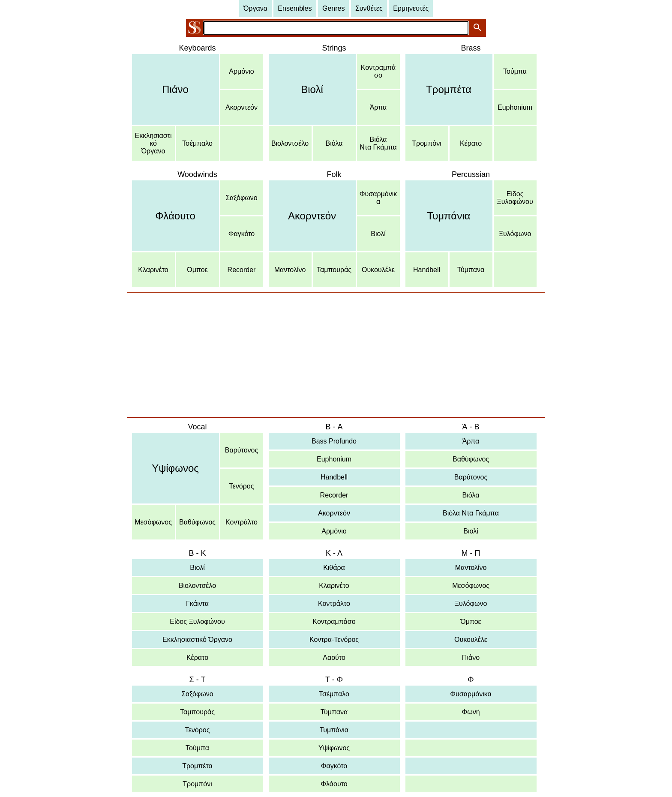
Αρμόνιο (241, 71)
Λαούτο (334, 658)
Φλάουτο (175, 216)
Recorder (242, 270)
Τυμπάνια (449, 216)
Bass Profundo (334, 441)
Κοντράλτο (241, 522)
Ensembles (295, 8)
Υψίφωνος (175, 468)
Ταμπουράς (334, 270)
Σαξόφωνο (241, 198)
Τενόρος (242, 486)
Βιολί (312, 89)
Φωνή (471, 712)
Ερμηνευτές (411, 8)
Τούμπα (515, 71)
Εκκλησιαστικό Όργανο (197, 640)
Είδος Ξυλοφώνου (197, 622)
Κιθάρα (334, 568)
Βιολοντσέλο (290, 143)
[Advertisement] (336, 355)
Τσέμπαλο (197, 143)
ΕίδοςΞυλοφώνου (515, 198)
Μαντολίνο (290, 270)
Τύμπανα (471, 270)
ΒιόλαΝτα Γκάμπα (378, 143)
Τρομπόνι (426, 143)
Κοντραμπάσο (378, 71)
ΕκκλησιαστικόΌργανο (153, 143)
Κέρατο (471, 143)
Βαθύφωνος (197, 522)
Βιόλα (334, 143)
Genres (333, 8)
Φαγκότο (241, 234)
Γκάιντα (197, 604)
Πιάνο (175, 89)
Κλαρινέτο (153, 270)
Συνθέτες (369, 8)
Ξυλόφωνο (515, 234)
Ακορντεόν (241, 107)
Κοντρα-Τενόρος (334, 640)
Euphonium (515, 107)
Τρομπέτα (449, 89)
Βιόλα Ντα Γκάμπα (471, 513)
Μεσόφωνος (153, 522)
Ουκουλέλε (378, 270)
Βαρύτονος (241, 450)
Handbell (427, 270)
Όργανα (255, 8)
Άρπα (378, 107)
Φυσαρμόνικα (378, 198)
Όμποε (197, 270)
